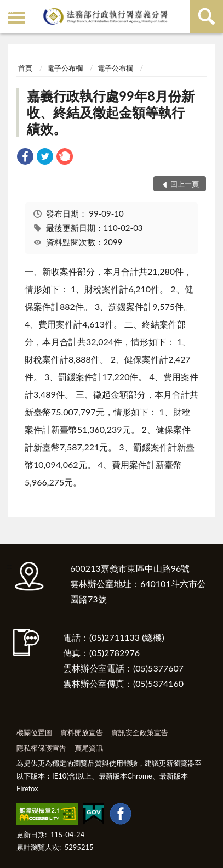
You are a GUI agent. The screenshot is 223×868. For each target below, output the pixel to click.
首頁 (25, 68)
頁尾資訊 (89, 748)
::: (10, 10)
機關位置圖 (34, 732)
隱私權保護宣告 (41, 748)
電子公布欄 (65, 68)
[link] (25, 158)
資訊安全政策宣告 (140, 732)
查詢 (207, 16)
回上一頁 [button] (185, 184)
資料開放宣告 (82, 732)
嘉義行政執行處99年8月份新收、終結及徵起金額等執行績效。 (111, 112)
